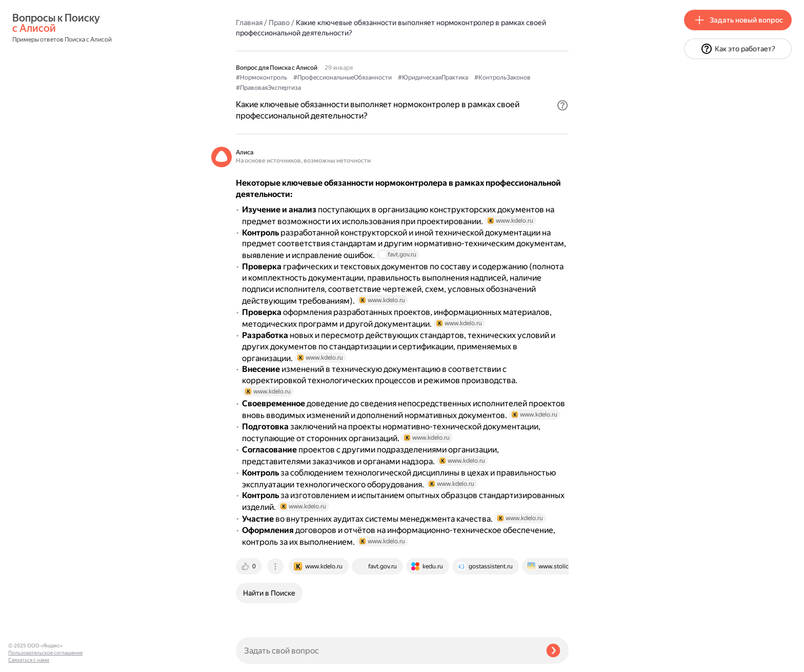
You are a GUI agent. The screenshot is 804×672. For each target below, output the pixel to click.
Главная (249, 23)
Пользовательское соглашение (45, 653)
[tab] (250, 566)
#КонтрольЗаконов (502, 77)
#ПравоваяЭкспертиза (268, 88)
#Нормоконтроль (262, 77)
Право (279, 23)
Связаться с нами (29, 660)
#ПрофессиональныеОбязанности (343, 77)
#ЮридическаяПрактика (433, 77)
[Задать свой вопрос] (387, 650)
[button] (562, 105)
